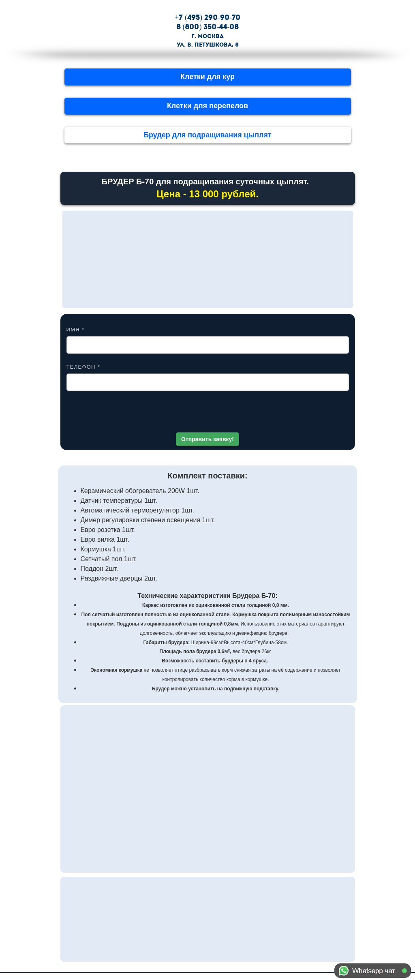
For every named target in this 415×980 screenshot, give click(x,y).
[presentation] (207, 414)
